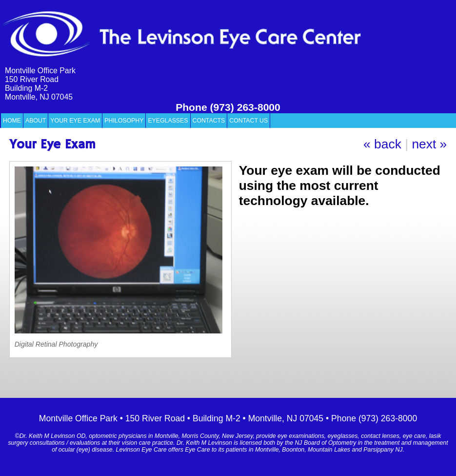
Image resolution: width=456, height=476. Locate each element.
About (36, 121)
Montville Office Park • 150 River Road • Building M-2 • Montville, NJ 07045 (181, 418)
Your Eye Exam (75, 121)
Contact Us (248, 121)
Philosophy (124, 121)
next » (429, 144)
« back (382, 144)
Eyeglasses (168, 121)
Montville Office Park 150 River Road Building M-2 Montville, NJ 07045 (40, 84)
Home (12, 121)
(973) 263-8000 (245, 107)
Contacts (209, 121)
